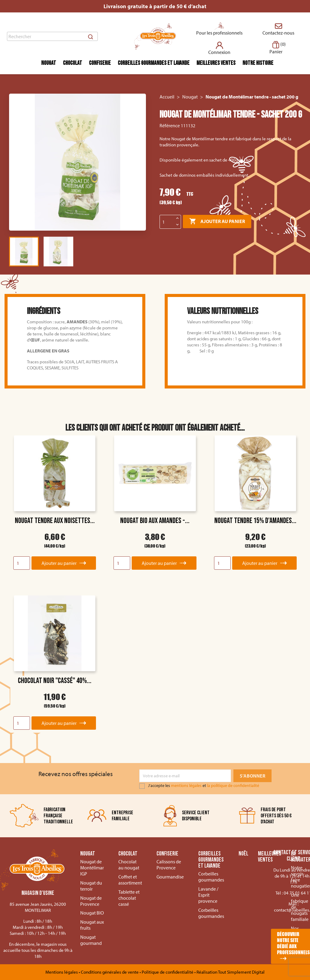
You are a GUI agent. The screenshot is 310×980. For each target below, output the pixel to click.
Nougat (49, 63)
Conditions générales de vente (110, 972)
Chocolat (73, 63)
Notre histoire (258, 63)
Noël (243, 854)
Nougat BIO (92, 913)
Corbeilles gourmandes (211, 877)
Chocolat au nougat (129, 865)
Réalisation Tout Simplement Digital (231, 972)
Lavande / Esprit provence (208, 895)
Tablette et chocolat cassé (129, 898)
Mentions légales (62, 972)
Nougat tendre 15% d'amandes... (255, 521)
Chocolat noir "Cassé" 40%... (55, 681)
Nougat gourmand (91, 940)
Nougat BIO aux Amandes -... (155, 521)
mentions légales (186, 785)
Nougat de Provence (91, 901)
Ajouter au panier (217, 222)
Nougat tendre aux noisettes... (55, 521)
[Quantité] (167, 222)
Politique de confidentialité (168, 972)
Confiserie (100, 63)
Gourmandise (170, 877)
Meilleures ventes (216, 63)
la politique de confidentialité (233, 785)
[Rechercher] (52, 36)
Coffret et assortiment (130, 880)
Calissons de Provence (169, 865)
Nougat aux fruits (92, 925)
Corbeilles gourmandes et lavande (154, 63)
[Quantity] (22, 563)
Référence (170, 125)
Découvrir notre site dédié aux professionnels (293, 943)
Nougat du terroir (91, 886)
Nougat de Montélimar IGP (92, 868)
